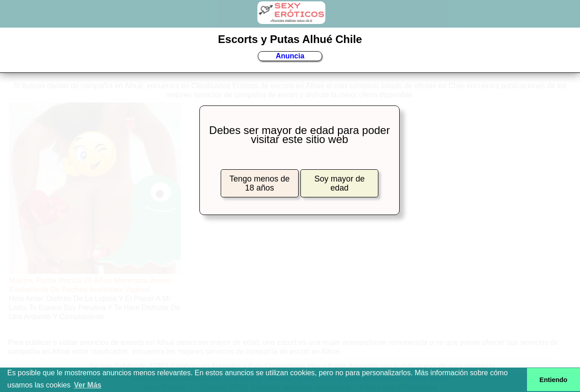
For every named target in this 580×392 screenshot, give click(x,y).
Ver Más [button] (87, 385)
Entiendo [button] (554, 380)
